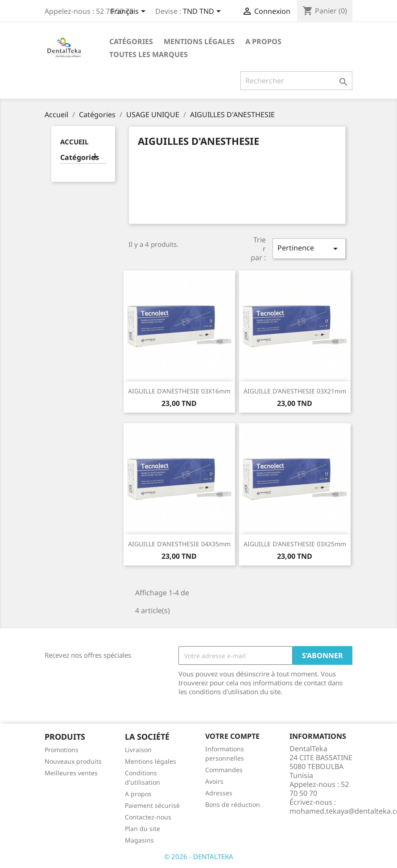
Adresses (219, 793)
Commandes (224, 770)
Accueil (74, 142)
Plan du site (143, 829)
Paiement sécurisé (152, 805)
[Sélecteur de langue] (130, 12)
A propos (263, 41)
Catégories (131, 41)
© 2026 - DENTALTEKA (199, 856)
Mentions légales (199, 41)
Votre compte (232, 736)
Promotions (62, 750)
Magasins (139, 840)
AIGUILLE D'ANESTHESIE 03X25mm (295, 544)
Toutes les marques (149, 54)
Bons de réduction (233, 805)
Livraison (138, 750)
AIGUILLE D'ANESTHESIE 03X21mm (295, 391)
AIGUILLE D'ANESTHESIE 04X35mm (179, 544)
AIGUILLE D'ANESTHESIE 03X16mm (179, 391)
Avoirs (214, 781)
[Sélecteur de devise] (203, 12)
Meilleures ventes (71, 773)
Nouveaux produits (73, 761)
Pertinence (309, 248)
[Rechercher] (296, 81)
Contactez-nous (148, 817)
